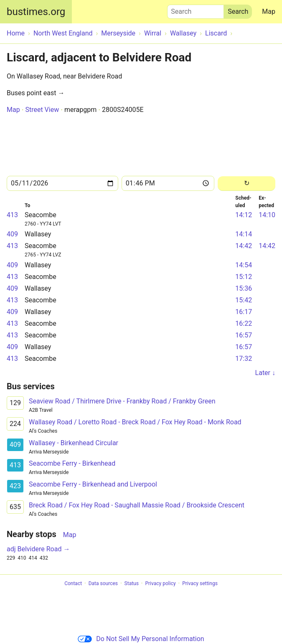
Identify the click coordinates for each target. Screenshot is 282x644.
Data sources (103, 583)
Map (269, 11)
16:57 (244, 335)
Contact (73, 583)
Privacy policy (160, 583)
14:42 (244, 246)
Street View (42, 110)
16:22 (244, 323)
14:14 (244, 234)
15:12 (244, 277)
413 (12, 215)
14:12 (244, 215)
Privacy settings (200, 583)
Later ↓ (265, 373)
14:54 (244, 265)
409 (12, 234)
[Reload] (246, 184)
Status (132, 583)
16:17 (244, 312)
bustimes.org (36, 12)
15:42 (244, 300)
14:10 (267, 215)
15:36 (244, 288)
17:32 (244, 359)
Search (196, 10)
